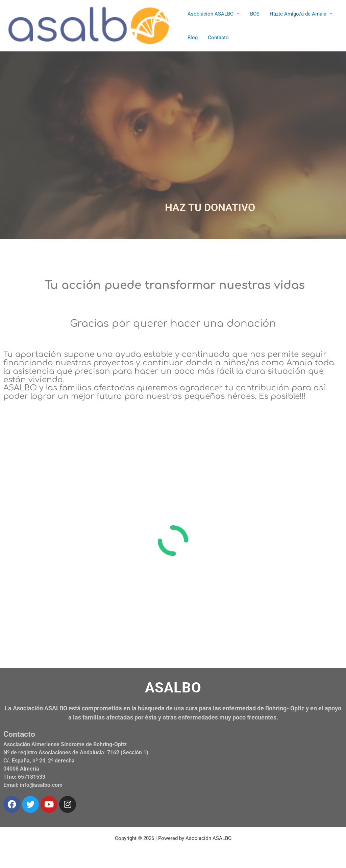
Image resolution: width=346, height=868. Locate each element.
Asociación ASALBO (211, 14)
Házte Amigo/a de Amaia (298, 14)
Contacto (218, 38)
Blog (193, 38)
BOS (255, 14)
